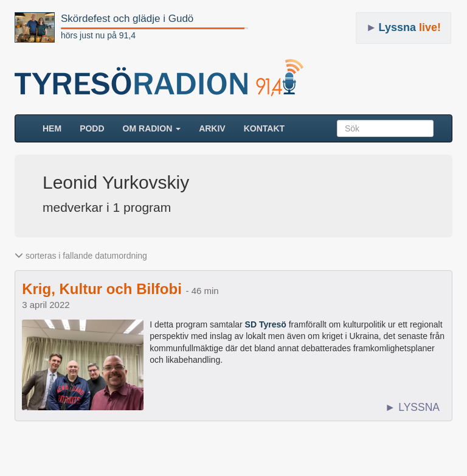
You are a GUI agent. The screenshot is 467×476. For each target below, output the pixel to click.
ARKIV (212, 128)
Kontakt (264, 128)
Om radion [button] (152, 128)
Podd (92, 128)
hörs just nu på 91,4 (98, 35)
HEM (57, 128)
